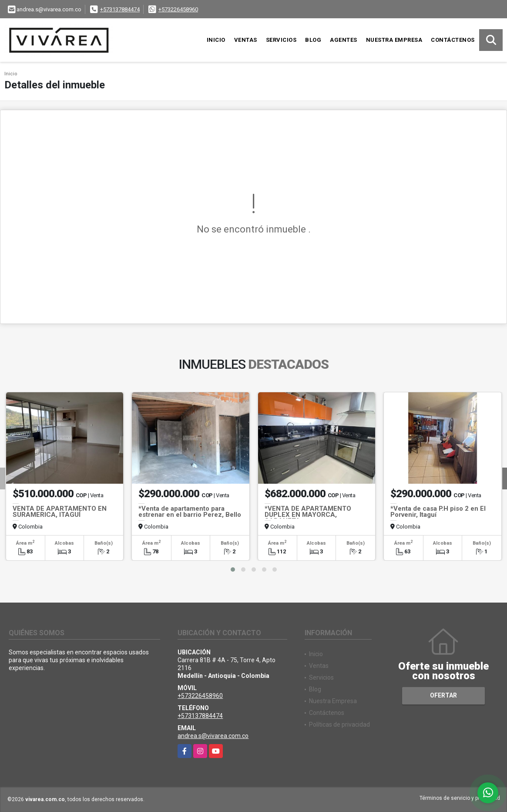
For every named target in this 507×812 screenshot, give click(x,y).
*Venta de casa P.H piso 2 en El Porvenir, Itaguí (438, 512)
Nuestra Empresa (394, 40)
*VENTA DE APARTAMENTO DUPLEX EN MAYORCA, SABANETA (308, 515)
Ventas (246, 40)
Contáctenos (453, 40)
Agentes (344, 40)
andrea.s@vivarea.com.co (213, 736)
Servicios (281, 40)
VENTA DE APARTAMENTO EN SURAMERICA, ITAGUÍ (60, 512)
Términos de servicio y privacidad (460, 798)
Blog (313, 40)
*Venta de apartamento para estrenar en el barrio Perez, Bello (190, 512)
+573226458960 (178, 9)
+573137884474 (120, 9)
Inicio (216, 40)
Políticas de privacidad (339, 724)
